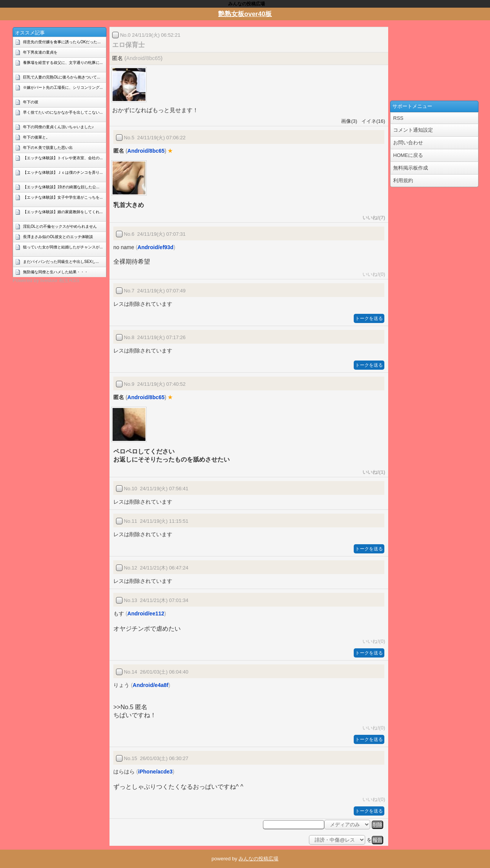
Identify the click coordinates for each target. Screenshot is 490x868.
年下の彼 (31, 102)
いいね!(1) (372, 472)
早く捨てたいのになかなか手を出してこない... (63, 112)
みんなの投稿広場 (258, 859)
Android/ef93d (155, 247)
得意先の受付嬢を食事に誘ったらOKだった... (62, 42)
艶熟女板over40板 (245, 14)
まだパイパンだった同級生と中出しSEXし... (61, 262)
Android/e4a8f (151, 685)
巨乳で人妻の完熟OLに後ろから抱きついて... (62, 77)
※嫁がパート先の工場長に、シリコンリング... (63, 87)
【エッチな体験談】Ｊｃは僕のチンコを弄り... (63, 172)
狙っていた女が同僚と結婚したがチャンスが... (63, 247)
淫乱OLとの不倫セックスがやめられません (60, 226)
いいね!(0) (372, 274)
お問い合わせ (408, 143)
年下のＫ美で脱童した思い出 (48, 148)
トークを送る (369, 318)
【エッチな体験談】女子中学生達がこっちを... (63, 197)
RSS (398, 118)
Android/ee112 (146, 613)
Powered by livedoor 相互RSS (46, 280)
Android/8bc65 (144, 58)
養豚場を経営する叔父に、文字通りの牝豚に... (63, 63)
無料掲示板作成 (411, 168)
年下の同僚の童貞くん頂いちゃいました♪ (58, 127)
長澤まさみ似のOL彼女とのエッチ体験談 (58, 237)
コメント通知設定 (413, 130)
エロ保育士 (128, 45)
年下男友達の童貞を (40, 52)
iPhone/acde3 (155, 772)
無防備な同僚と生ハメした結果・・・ (56, 272)
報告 (377, 840)
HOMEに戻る (408, 155)
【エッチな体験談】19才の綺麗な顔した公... (61, 187)
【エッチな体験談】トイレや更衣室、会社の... (63, 158)
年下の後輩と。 (36, 137)
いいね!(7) (372, 218)
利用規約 (403, 180)
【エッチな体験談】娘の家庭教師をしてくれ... (63, 212)
